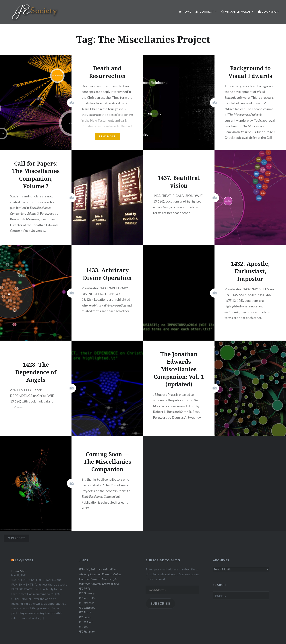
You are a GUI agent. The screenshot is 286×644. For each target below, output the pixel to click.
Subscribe (161, 604)
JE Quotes (24, 560)
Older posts (17, 538)
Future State (19, 571)
